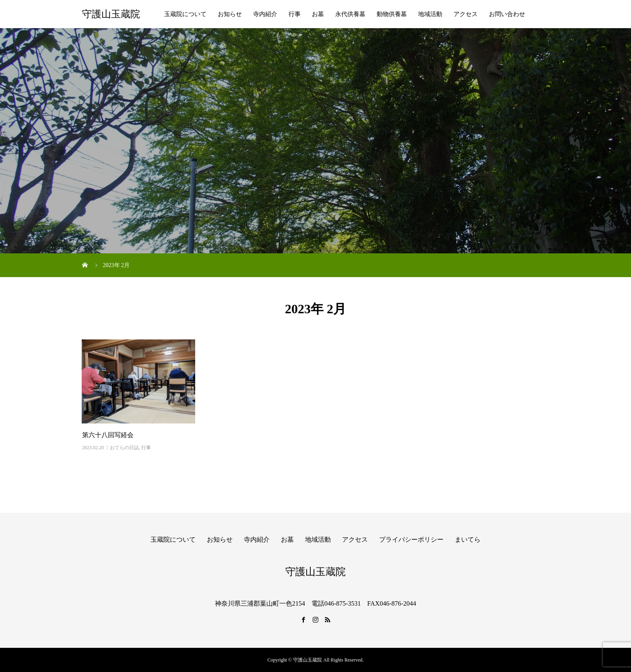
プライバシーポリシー (411, 539)
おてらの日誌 (124, 448)
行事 (295, 14)
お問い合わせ (507, 14)
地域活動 (430, 14)
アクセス (466, 14)
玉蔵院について (185, 14)
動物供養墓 (392, 14)
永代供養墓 (350, 14)
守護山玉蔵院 (111, 14)
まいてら (468, 539)
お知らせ (230, 14)
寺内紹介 (265, 14)
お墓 (318, 14)
